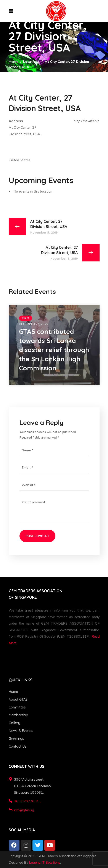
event (26, 318)
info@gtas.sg (24, 810)
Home (13, 62)
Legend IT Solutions (45, 863)
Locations (31, 62)
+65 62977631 (26, 801)
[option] (54, 345)
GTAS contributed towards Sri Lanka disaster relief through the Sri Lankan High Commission (54, 350)
